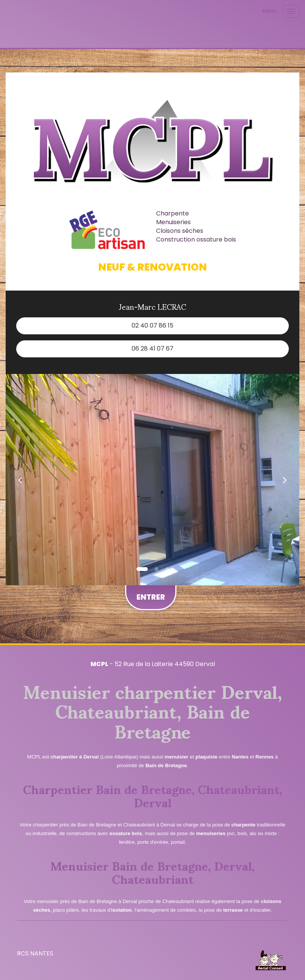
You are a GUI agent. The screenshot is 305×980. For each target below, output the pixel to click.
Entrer (151, 597)
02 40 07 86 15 (152, 325)
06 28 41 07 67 (152, 348)
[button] (20, 480)
